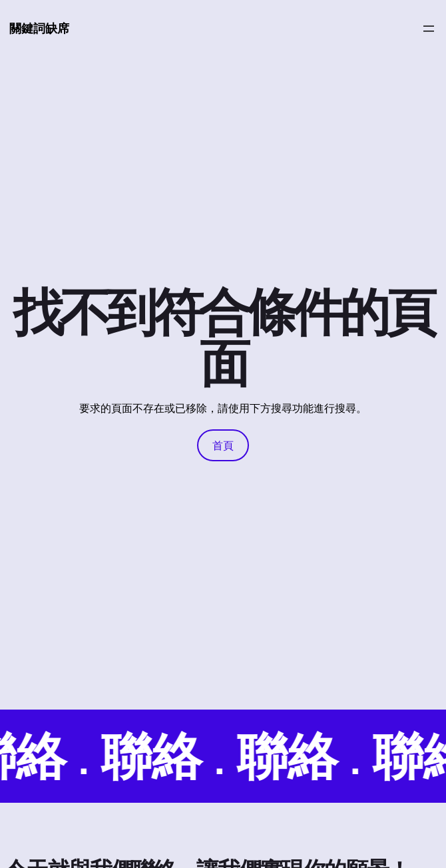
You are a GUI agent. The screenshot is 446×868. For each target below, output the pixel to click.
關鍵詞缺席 (39, 28)
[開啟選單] (429, 29)
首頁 (223, 445)
